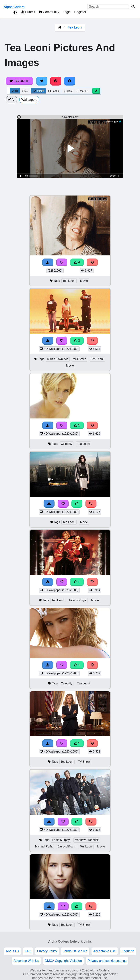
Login (67, 12)
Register (80, 12)
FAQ (28, 951)
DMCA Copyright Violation (63, 961)
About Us (12, 951)
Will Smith (80, 359)
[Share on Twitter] (42, 81)
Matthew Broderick (87, 840)
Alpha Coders (14, 7)
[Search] (133, 7)
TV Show (84, 762)
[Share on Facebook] (70, 81)
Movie (84, 281)
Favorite (19, 81)
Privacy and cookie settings (107, 961)
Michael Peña (44, 846)
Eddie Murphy (61, 840)
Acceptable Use (105, 951)
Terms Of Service (75, 951)
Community (49, 12)
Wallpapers (29, 100)
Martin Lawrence (58, 359)
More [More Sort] (83, 91)
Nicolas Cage (78, 600)
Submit (28, 12)
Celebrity (67, 444)
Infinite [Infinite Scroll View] (39, 91)
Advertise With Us (26, 961)
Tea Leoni (75, 27)
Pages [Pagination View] (54, 91)
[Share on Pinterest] (56, 81)
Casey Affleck (66, 846)
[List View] (25, 91)
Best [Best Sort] (68, 91)
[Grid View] (15, 91)
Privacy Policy (47, 951)
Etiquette (128, 951)
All (11, 100)
